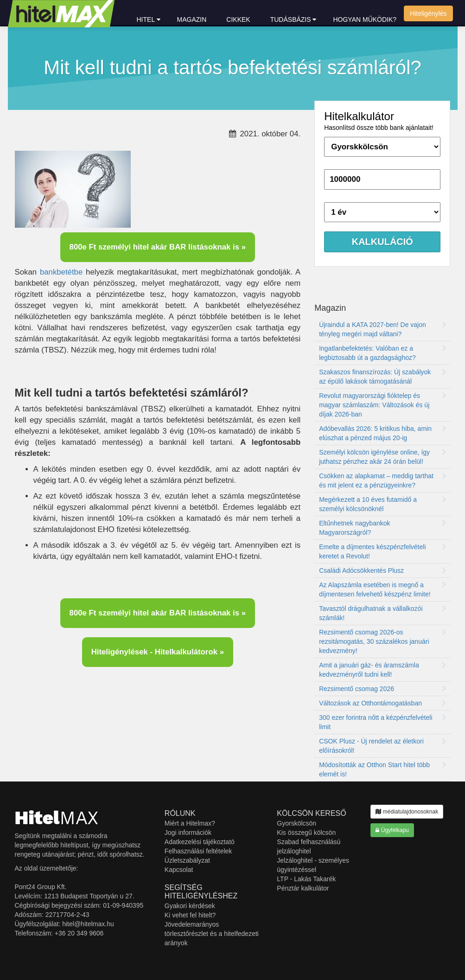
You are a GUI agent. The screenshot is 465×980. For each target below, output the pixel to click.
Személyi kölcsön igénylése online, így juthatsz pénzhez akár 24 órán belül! (383, 457)
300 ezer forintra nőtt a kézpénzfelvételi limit (383, 722)
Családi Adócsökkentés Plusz (383, 570)
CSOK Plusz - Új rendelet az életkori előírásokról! (383, 746)
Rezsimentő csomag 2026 (383, 689)
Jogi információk (188, 833)
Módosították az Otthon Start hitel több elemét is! (383, 769)
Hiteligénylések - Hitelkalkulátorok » (158, 652)
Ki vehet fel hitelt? (190, 915)
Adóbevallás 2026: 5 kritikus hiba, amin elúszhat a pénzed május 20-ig (383, 433)
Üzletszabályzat (187, 860)
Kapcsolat (179, 870)
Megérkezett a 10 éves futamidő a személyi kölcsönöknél (383, 504)
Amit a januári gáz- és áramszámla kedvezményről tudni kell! (383, 670)
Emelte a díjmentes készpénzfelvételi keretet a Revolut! (383, 551)
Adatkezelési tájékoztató (200, 842)
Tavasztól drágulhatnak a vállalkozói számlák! (383, 613)
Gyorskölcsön (296, 823)
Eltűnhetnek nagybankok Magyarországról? (383, 528)
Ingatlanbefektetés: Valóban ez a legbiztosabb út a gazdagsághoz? (383, 353)
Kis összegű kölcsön (306, 833)
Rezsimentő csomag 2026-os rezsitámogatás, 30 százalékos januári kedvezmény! (383, 641)
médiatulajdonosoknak (407, 812)
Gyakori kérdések (190, 906)
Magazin (192, 19)
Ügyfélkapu (392, 830)
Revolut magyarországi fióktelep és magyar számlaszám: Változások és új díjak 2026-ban (383, 405)
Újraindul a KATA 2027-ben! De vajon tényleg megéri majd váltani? (383, 329)
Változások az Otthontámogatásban (383, 703)
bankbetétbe (61, 272)
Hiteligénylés (428, 13)
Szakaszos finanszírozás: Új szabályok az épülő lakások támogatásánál (383, 377)
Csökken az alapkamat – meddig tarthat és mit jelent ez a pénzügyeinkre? (383, 480)
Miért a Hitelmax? (190, 823)
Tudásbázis (293, 19)
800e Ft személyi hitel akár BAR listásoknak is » (158, 247)
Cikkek (238, 19)
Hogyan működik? (365, 19)
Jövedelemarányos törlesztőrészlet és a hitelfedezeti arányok (212, 934)
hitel (149, 19)
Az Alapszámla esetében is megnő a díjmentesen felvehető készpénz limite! (383, 589)
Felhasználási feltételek (198, 851)
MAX (57, 818)
